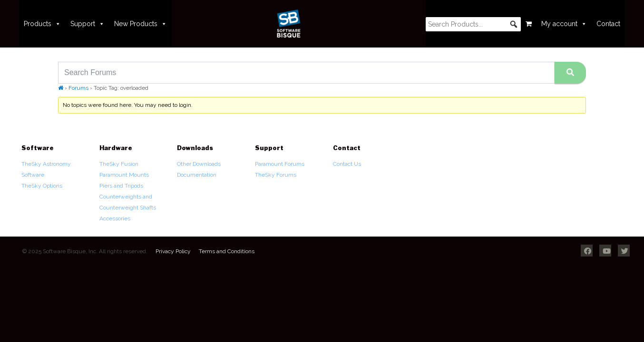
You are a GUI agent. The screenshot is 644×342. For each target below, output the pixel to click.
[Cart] (529, 24)
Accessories (115, 218)
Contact (608, 24)
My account (564, 24)
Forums (78, 88)
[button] (514, 24)
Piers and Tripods (121, 186)
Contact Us (347, 164)
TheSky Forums (276, 175)
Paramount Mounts (124, 175)
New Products (141, 24)
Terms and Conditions (227, 251)
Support (88, 24)
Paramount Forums (280, 164)
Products (42, 24)
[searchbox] (473, 24)
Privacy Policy (173, 251)
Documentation (197, 175)
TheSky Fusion (119, 164)
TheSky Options (42, 186)
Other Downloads (199, 164)
